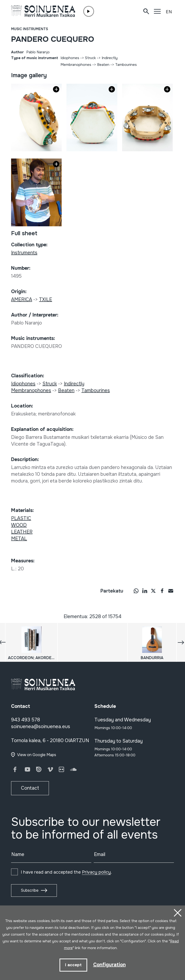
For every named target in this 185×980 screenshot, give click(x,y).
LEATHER (22, 532)
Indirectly (110, 58)
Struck (90, 58)
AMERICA (22, 300)
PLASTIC (21, 518)
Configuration (109, 965)
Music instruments (30, 29)
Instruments (24, 253)
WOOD (19, 525)
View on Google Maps (37, 755)
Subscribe (30, 890)
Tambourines (126, 65)
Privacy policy (96, 872)
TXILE (46, 300)
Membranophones (76, 65)
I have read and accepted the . (66, 872)
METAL (19, 539)
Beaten (103, 65)
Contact (30, 788)
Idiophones (70, 58)
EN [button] (169, 12)
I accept (73, 965)
